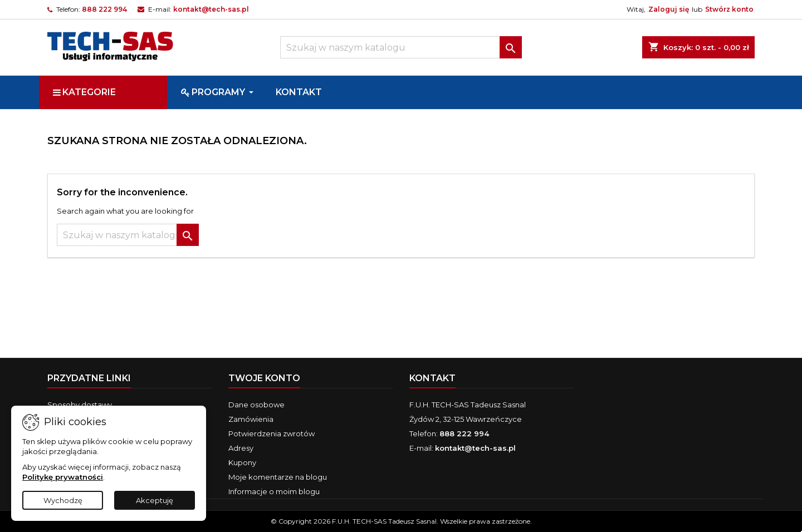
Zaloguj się (669, 9)
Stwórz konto (729, 9)
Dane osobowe (256, 405)
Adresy (241, 448)
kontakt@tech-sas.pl (211, 9)
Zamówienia (251, 419)
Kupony (242, 462)
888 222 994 (104, 9)
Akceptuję (155, 500)
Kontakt (432, 378)
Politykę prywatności (63, 477)
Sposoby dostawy (80, 405)
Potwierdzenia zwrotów (272, 434)
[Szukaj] (401, 47)
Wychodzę (63, 500)
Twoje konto (264, 378)
